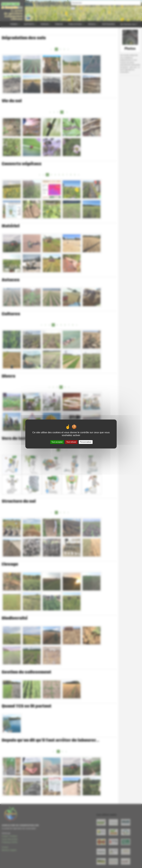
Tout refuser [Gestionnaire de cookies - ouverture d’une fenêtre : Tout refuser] (71, 442)
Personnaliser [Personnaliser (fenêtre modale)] (86, 442)
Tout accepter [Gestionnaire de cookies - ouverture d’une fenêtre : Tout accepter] (57, 442)
